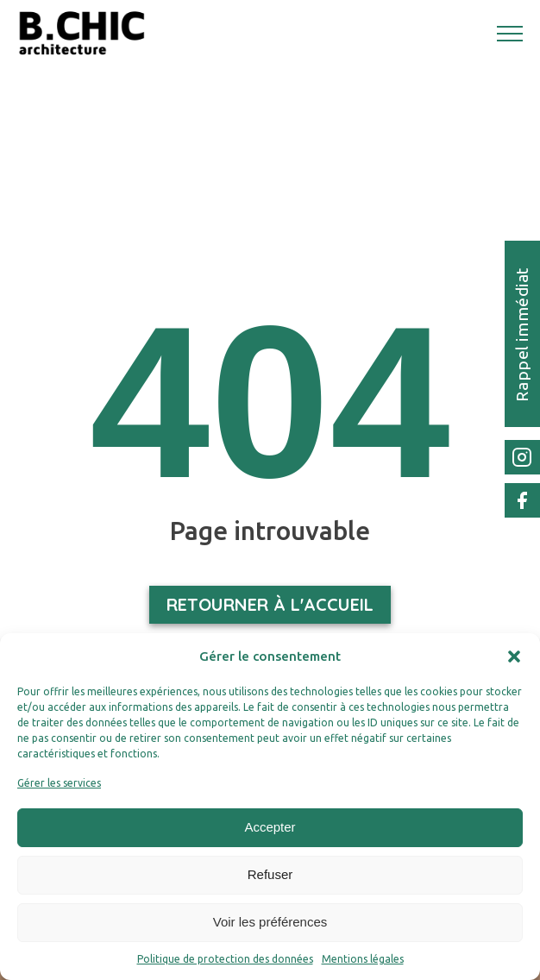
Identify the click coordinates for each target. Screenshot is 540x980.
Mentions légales (363, 959)
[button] (514, 656)
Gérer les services (59, 783)
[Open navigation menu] (510, 34)
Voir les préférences (270, 922)
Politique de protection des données (225, 959)
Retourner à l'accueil (270, 604)
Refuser (270, 874)
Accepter (270, 827)
